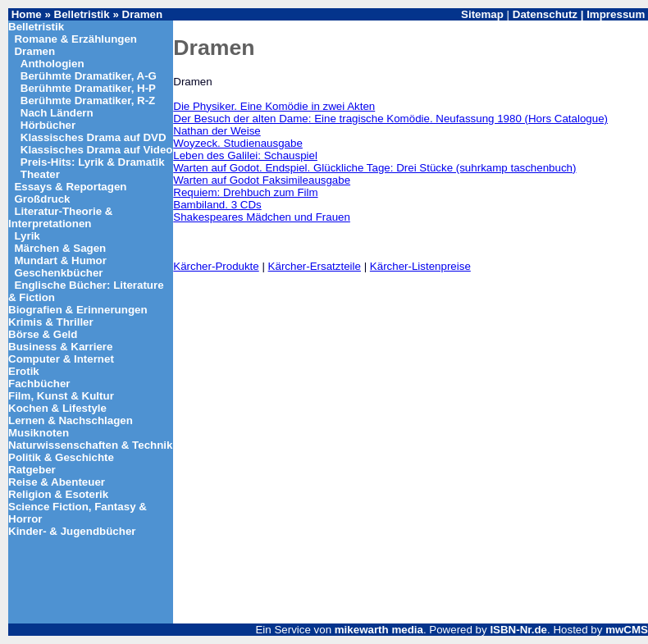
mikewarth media (379, 630)
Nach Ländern (57, 113)
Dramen (143, 14)
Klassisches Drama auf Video (97, 150)
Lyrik (27, 236)
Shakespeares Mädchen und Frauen (262, 217)
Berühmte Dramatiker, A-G (89, 76)
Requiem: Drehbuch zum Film (245, 192)
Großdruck (42, 199)
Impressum (616, 14)
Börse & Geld (43, 334)
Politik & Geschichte (61, 457)
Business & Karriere (60, 347)
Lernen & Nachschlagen (71, 420)
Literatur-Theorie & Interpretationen (60, 217)
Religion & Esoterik (58, 494)
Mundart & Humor (60, 260)
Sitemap (482, 14)
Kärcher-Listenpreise (420, 266)
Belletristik (82, 14)
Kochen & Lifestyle (57, 408)
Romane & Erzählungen (75, 39)
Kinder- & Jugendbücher (72, 531)
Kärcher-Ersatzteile (315, 266)
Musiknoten (39, 433)
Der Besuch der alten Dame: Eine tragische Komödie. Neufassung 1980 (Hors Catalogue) (390, 119)
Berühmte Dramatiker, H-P (88, 88)
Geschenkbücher (58, 273)
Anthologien (52, 64)
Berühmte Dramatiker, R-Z (88, 100)
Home (27, 14)
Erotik (24, 371)
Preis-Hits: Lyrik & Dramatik (93, 162)
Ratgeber (32, 470)
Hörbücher (48, 125)
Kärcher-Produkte (216, 266)
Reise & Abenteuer (57, 482)
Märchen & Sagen (60, 248)
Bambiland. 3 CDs (217, 205)
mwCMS (627, 630)
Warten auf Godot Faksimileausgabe (262, 180)
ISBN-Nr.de (518, 630)
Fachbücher (39, 384)
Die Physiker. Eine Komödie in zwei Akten (274, 106)
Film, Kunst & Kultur (61, 396)
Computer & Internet (61, 359)
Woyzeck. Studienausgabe (238, 143)
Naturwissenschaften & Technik (90, 445)
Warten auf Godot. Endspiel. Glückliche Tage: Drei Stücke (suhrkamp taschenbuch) (374, 168)
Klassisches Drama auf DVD (94, 137)
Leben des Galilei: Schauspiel (245, 155)
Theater (40, 174)
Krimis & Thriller (51, 322)
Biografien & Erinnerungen (78, 310)
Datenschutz (545, 14)
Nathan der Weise (217, 131)
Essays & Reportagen (70, 187)
